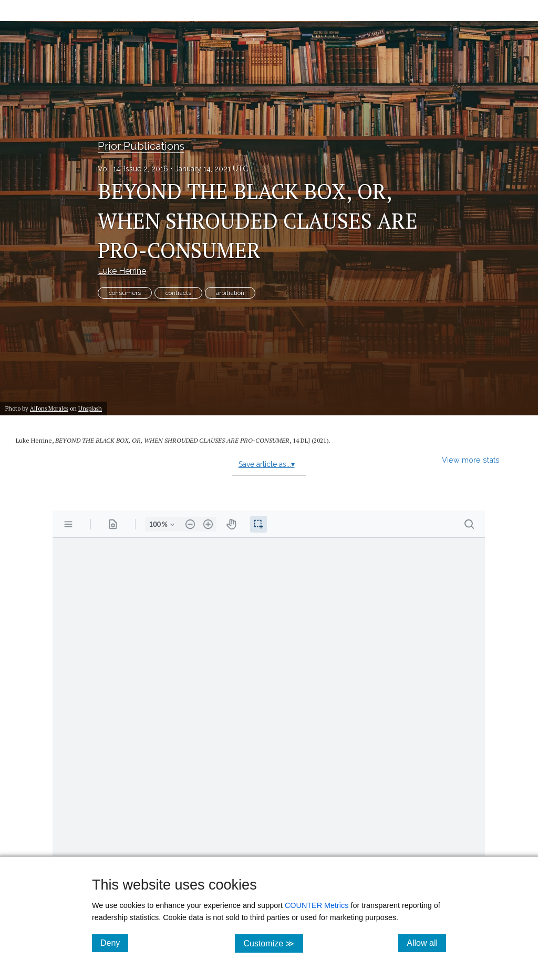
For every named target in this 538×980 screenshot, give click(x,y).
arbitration (230, 293)
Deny (114, 943)
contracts (178, 293)
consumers (125, 293)
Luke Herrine (122, 271)
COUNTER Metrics (317, 905)
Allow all (426, 943)
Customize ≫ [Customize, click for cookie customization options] (273, 943)
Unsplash (90, 408)
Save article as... (267, 464)
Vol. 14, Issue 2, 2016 (133, 169)
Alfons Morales (49, 408)
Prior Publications (141, 146)
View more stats (471, 460)
